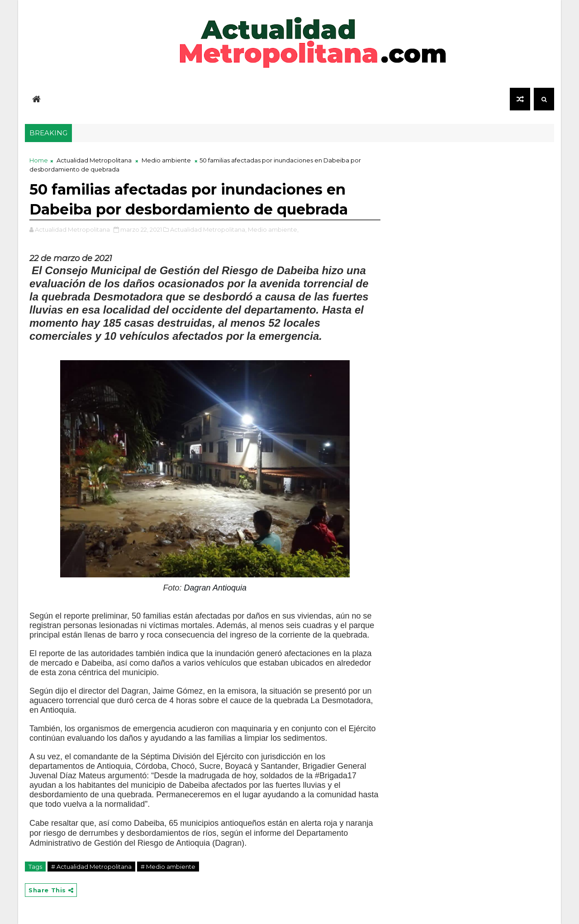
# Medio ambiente (168, 867)
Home (39, 160)
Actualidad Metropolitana (94, 160)
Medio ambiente (166, 160)
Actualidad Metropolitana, (208, 229)
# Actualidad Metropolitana (91, 867)
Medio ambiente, (273, 229)
